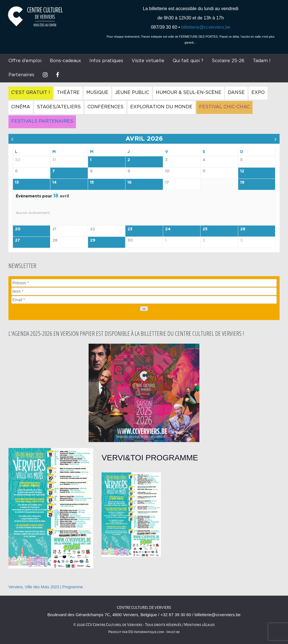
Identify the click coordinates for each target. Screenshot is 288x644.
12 (242, 171)
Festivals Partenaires (42, 121)
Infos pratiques (106, 61)
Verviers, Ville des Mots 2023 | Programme (46, 587)
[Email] (144, 300)
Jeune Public (132, 93)
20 (18, 229)
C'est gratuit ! (31, 93)
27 (17, 240)
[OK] (144, 309)
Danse (236, 93)
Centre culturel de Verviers (144, 608)
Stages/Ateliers (59, 107)
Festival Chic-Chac (224, 107)
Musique (97, 93)
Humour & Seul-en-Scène (189, 93)
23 (130, 229)
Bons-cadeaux (65, 61)
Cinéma (21, 107)
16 (130, 183)
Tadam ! (262, 61)
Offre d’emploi (25, 61)
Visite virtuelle (148, 61)
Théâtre (68, 93)
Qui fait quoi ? (188, 61)
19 (242, 183)
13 (17, 183)
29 (93, 240)
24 (168, 229)
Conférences (105, 107)
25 (205, 229)
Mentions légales (199, 625)
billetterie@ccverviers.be (206, 27)
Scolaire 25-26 (228, 61)
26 (243, 229)
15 (92, 183)
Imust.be (173, 632)
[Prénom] (144, 283)
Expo (258, 93)
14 (54, 183)
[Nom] (144, 291)
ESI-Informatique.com (146, 632)
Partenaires (21, 75)
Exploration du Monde (161, 107)
